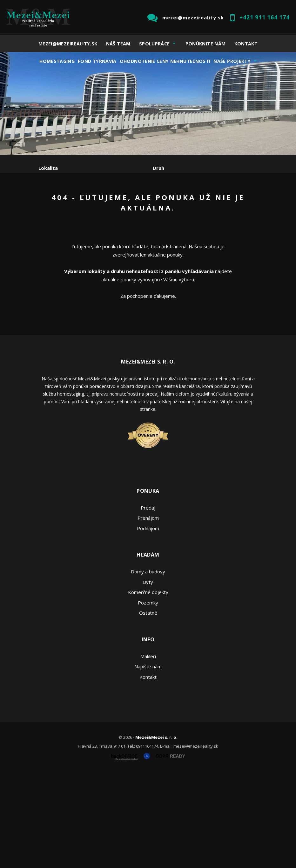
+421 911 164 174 (265, 17)
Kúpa (134, 228)
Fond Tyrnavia (97, 61)
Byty (148, 675)
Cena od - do (168, 195)
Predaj (58, 228)
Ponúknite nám (206, 44)
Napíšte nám (148, 760)
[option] (148, 103)
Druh (158, 168)
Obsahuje (50, 195)
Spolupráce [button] (155, 44)
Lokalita (48, 168)
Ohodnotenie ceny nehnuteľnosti (165, 61)
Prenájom (97, 228)
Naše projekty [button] (232, 61)
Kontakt (246, 44)
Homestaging (57, 61)
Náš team (118, 44)
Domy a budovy (148, 665)
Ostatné (148, 706)
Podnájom (172, 228)
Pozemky (148, 696)
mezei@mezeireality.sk (193, 17)
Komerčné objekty (148, 686)
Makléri (148, 750)
